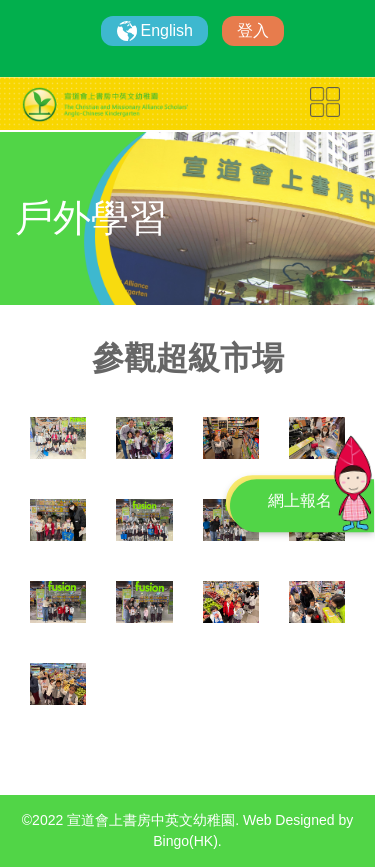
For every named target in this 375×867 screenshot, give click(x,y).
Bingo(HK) (185, 841)
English (167, 30)
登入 (253, 30)
